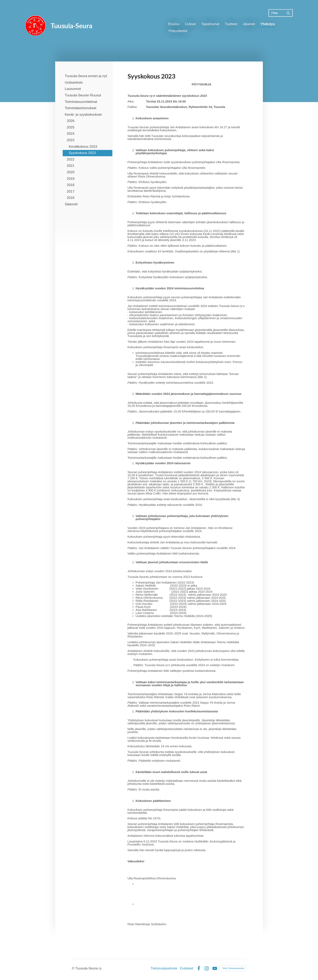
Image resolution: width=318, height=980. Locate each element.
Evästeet (187, 968)
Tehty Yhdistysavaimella (233, 968)
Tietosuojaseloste (164, 968)
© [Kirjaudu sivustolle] (74, 968)
